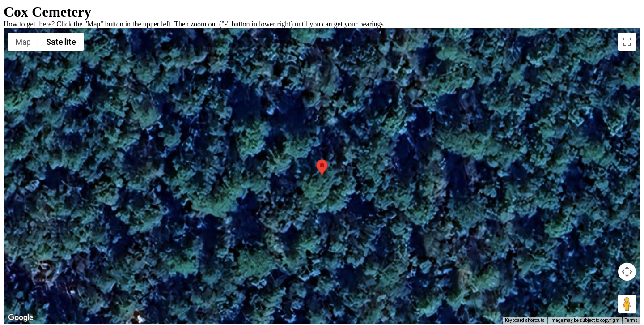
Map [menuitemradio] (23, 42)
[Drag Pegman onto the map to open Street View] (627, 304)
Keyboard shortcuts (525, 320)
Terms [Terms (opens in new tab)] (631, 320)
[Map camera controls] (627, 272)
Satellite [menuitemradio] (61, 42)
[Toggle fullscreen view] (627, 42)
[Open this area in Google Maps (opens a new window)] (21, 318)
